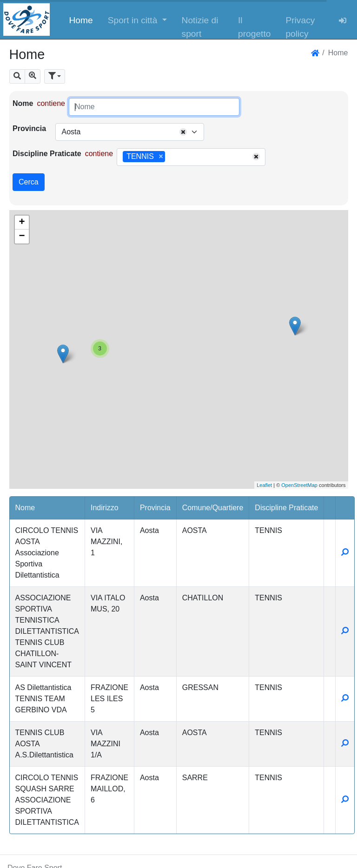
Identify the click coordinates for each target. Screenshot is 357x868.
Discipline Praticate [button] (286, 508)
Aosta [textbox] (71, 132)
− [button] (22, 237)
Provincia (29, 128)
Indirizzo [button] (105, 508)
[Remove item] (161, 157)
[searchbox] (171, 157)
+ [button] (22, 223)
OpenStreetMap (299, 485)
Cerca (29, 182)
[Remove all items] (183, 132)
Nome (23, 103)
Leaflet (264, 485)
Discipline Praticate (47, 154)
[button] (137, 20)
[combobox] (130, 132)
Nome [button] (25, 508)
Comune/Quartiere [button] (213, 508)
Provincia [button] (155, 508)
